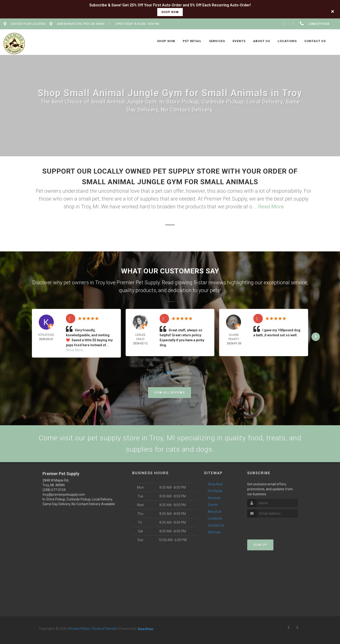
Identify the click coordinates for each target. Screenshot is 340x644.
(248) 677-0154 (54, 490)
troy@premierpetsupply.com (64, 495)
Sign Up (260, 545)
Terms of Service (104, 629)
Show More (74, 350)
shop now (170, 12)
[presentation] (272, 526)
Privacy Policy (79, 629)
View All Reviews (170, 392)
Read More (271, 207)
